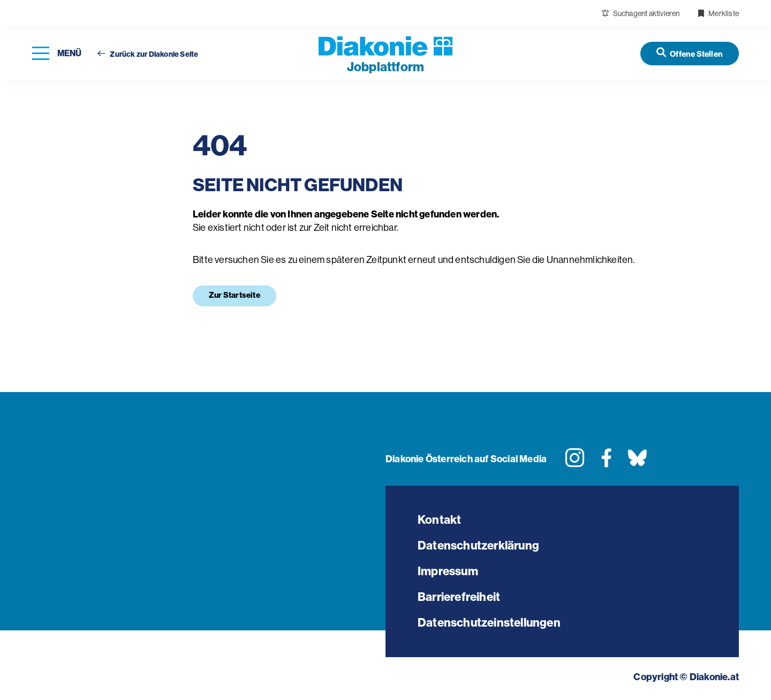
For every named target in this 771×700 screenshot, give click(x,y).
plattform (385, 67)
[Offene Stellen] (690, 53)
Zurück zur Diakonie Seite (148, 54)
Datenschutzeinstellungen (489, 623)
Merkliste (718, 13)
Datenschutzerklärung (478, 545)
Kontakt (439, 520)
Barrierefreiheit (459, 597)
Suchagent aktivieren (641, 13)
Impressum (448, 571)
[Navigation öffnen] (57, 54)
